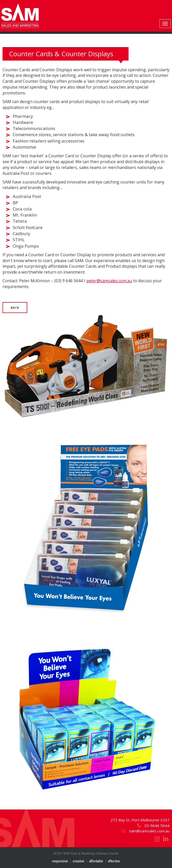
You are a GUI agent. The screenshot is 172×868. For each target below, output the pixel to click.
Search (114, 853)
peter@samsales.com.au (109, 281)
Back (15, 308)
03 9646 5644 (153, 826)
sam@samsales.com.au (145, 831)
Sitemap (102, 853)
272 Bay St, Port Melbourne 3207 (140, 820)
